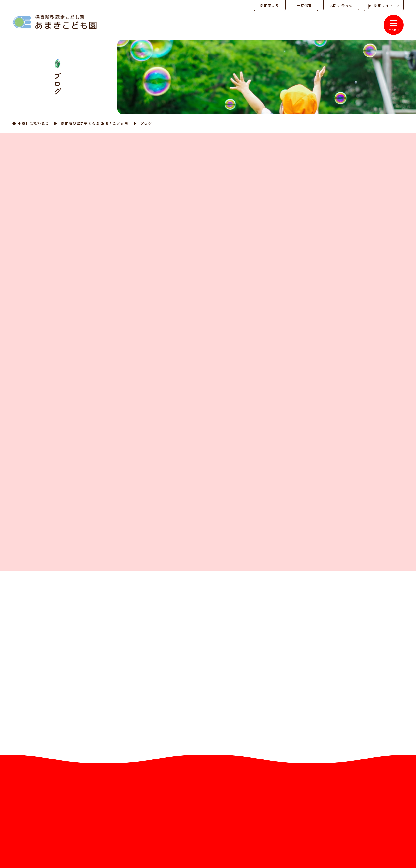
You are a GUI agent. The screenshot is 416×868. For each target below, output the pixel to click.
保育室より (269, 5)
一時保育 (304, 5)
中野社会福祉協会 (33, 123)
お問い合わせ (341, 5)
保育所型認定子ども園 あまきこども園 (95, 123)
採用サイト (384, 5)
